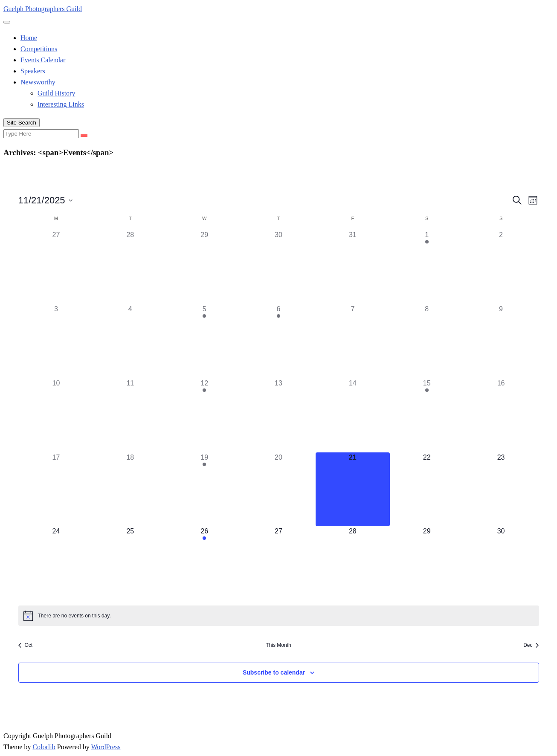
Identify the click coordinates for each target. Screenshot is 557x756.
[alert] (279, 616)
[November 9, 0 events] (501, 341)
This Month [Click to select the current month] (278, 645)
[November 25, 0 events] (130, 563)
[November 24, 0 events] (56, 563)
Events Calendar (43, 60)
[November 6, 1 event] (278, 341)
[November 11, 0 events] (130, 415)
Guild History (56, 93)
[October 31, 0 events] (353, 267)
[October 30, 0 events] (278, 267)
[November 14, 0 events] (353, 415)
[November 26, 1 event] (204, 563)
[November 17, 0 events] (56, 490)
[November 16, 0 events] (501, 415)
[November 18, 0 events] (130, 490)
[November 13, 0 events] (278, 415)
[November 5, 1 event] (204, 341)
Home (29, 38)
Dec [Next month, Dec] (531, 645)
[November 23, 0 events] (501, 490)
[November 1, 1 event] (427, 267)
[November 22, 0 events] (427, 490)
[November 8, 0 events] (427, 341)
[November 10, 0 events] (56, 415)
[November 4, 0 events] (130, 341)
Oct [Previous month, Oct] (26, 645)
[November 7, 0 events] (353, 341)
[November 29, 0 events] (427, 563)
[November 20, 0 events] (278, 490)
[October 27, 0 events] (56, 267)
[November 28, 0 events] (353, 563)
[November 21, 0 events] (353, 490)
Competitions (39, 49)
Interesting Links (61, 104)
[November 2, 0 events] (501, 267)
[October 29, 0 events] (204, 267)
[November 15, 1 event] (427, 415)
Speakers (33, 71)
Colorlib (44, 747)
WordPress (106, 747)
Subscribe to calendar (274, 672)
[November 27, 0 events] (278, 563)
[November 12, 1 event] (204, 415)
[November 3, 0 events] (56, 341)
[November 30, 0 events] (501, 563)
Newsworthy (38, 82)
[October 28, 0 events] (130, 267)
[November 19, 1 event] (204, 490)
